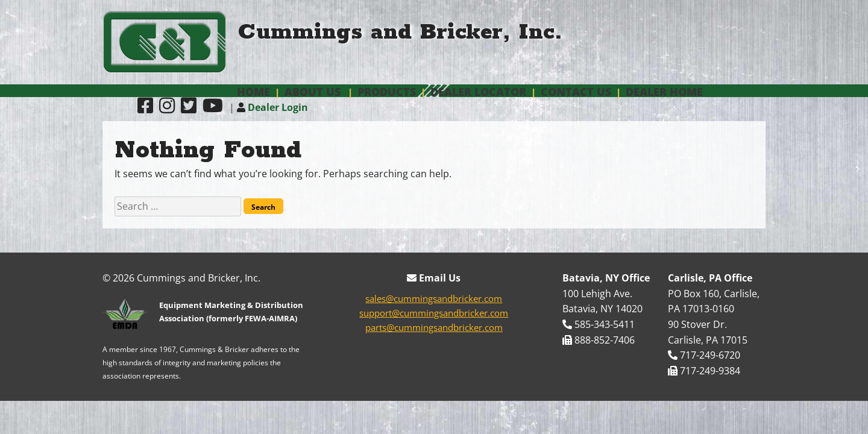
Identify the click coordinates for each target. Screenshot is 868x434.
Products (387, 92)
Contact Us (576, 92)
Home (253, 92)
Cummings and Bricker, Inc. (400, 32)
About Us (313, 92)
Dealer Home (664, 92)
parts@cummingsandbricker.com (434, 327)
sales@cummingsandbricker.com (434, 298)
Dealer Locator (478, 92)
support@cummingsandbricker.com (434, 313)
